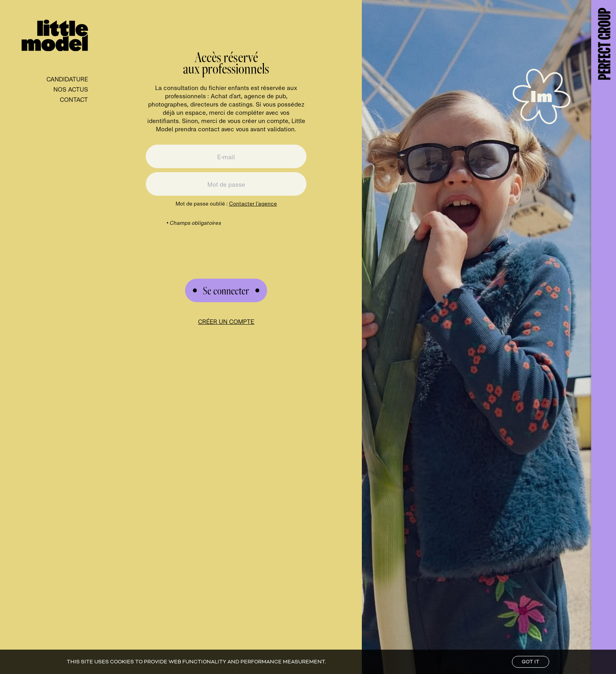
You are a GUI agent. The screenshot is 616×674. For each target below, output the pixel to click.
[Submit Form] (226, 290)
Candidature (67, 79)
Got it (531, 662)
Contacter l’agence (253, 203)
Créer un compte (226, 321)
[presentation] (226, 242)
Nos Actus (71, 89)
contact (74, 99)
